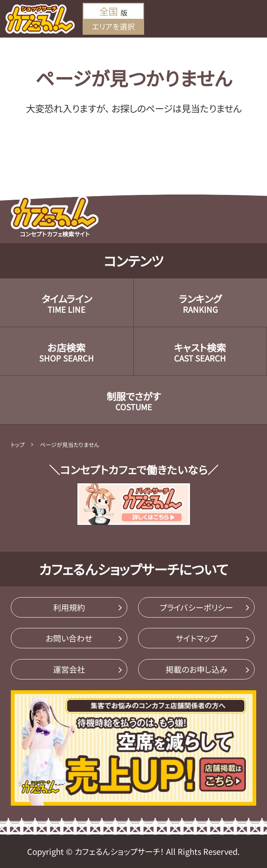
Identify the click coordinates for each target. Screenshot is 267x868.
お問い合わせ (69, 638)
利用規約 (69, 607)
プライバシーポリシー (196, 607)
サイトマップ (196, 638)
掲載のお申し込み (197, 669)
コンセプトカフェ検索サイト (55, 217)
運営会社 (69, 669)
